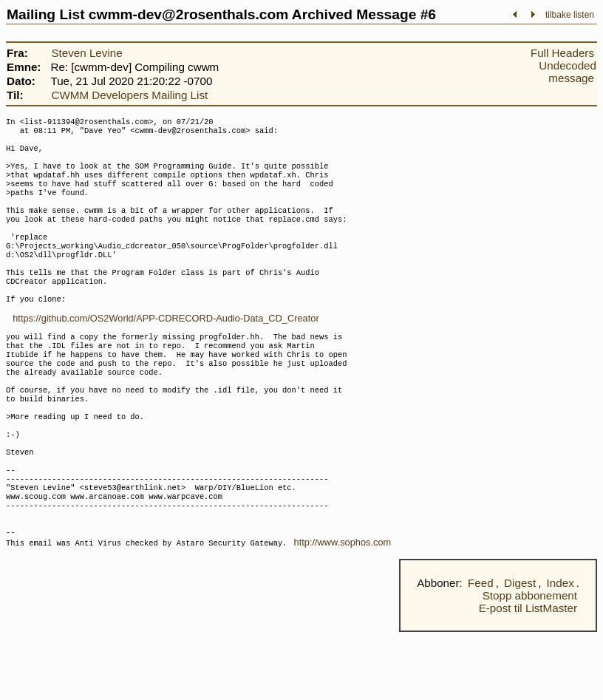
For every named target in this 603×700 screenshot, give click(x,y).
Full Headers (562, 53)
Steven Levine (86, 53)
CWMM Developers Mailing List (129, 95)
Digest (520, 651)
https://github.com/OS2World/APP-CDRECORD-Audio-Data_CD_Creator (166, 351)
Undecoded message (568, 72)
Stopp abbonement (530, 663)
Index (561, 651)
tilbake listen (570, 15)
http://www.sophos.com (343, 610)
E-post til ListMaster (528, 676)
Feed (481, 651)
